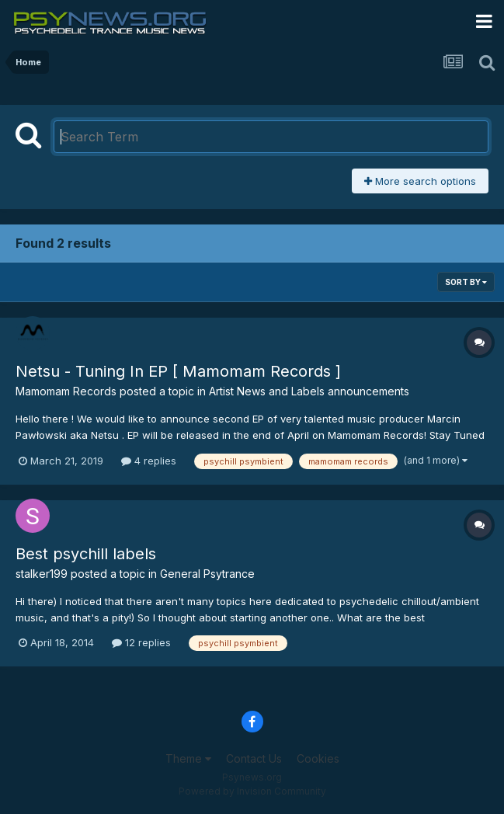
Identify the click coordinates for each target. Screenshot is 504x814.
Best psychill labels (86, 554)
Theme (188, 758)
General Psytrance (207, 574)
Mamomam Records (66, 391)
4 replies (149, 461)
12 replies (141, 642)
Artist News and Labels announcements (309, 391)
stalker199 (42, 574)
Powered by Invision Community (252, 791)
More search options (420, 181)
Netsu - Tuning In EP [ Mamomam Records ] (178, 371)
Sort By (466, 282)
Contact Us (254, 758)
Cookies (318, 758)
